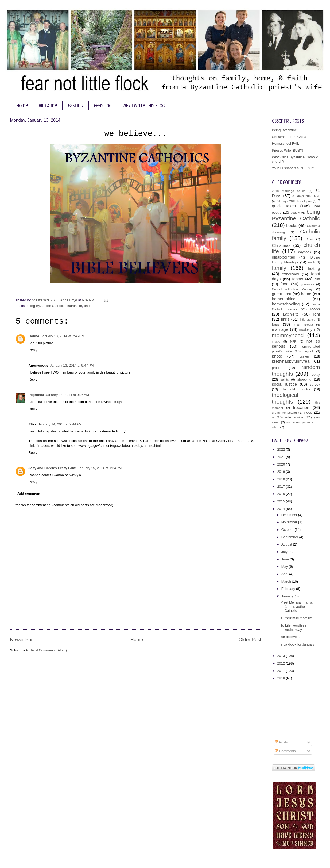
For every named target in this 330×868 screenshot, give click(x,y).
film (317, 279)
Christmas (281, 245)
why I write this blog (144, 106)
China (310, 239)
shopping (304, 379)
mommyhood (288, 335)
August (287, 544)
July (285, 552)
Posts (281, 742)
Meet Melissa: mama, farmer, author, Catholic (297, 606)
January (288, 596)
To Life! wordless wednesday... (293, 627)
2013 (281, 656)
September (290, 537)
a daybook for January (298, 644)
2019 (281, 472)
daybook (305, 252)
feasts (298, 279)
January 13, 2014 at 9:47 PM (72, 365)
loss (276, 324)
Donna (34, 336)
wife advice (294, 417)
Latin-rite (291, 314)
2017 (281, 487)
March (287, 581)
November (290, 522)
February (289, 589)
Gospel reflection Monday (292, 289)
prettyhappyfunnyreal (291, 361)
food (284, 284)
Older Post (250, 640)
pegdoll (308, 351)
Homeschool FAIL (286, 143)
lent (317, 314)
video (308, 412)
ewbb (312, 262)
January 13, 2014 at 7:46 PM (63, 336)
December (290, 515)
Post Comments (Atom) (49, 650)
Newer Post (23, 640)
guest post (282, 294)
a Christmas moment (296, 618)
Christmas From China (289, 137)
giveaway (307, 284)
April (285, 574)
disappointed (284, 257)
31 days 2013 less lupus (294, 201)
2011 (281, 671)
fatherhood (291, 274)
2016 (281, 494)
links (285, 319)
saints (285, 379)
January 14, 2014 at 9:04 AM (67, 395)
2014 (281, 509)
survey (315, 384)
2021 (281, 457)
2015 (281, 501)
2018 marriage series (289, 191)
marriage (280, 329)
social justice (285, 384)
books (292, 226)
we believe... (290, 637)
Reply (33, 350)
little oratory (308, 320)
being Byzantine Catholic (45, 306)
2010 (281, 678)
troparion (301, 407)
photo (88, 306)
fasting (75, 106)
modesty (306, 330)
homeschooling (286, 304)
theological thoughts (285, 398)
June (286, 559)
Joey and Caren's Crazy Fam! (53, 468)
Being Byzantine (284, 130)
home (22, 106)
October (288, 530)
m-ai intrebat (303, 325)
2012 (281, 663)
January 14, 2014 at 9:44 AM (60, 424)
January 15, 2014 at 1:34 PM (100, 468)
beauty (295, 213)
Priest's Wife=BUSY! (288, 150)
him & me (48, 106)
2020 (281, 464)
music (276, 341)
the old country (296, 389)
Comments (285, 751)
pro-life (277, 368)
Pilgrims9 (36, 395)
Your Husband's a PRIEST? (293, 168)
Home (137, 640)
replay (315, 375)
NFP (293, 341)
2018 (281, 479)
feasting (103, 106)
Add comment (29, 493)
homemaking (284, 299)
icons (315, 309)
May (285, 566)
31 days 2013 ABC (306, 196)
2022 (281, 449)
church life (74, 306)
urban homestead (284, 413)
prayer (304, 356)
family (279, 268)
